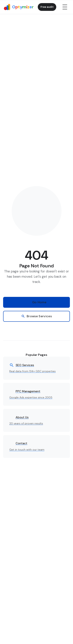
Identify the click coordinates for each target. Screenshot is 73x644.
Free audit (47, 7)
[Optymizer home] (19, 7)
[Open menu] (65, 7)
